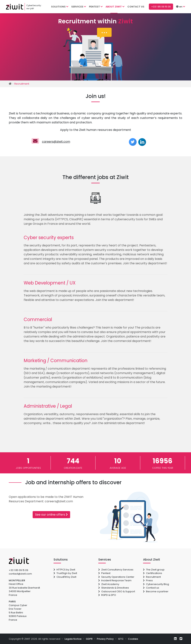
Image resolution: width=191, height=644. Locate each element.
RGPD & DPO (107, 595)
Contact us (136, 7)
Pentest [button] (96, 7)
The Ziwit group (154, 570)
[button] (182, 7)
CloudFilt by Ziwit (65, 577)
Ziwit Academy (109, 584)
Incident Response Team (115, 580)
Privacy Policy (105, 639)
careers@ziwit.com (56, 142)
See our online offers (51, 515)
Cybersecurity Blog (156, 584)
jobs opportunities (28, 463)
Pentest (104, 573)
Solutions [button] (60, 7)
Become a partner (156, 591)
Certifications (153, 573)
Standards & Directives (114, 588)
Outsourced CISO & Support (117, 591)
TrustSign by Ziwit (65, 573)
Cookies (133, 639)
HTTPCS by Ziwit (64, 570)
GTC (121, 639)
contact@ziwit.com (20, 574)
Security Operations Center (116, 577)
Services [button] (79, 7)
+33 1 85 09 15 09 (18, 570)
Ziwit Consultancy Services (116, 570)
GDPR (89, 639)
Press (148, 580)
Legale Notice (73, 639)
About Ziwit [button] (115, 7)
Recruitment (152, 577)
